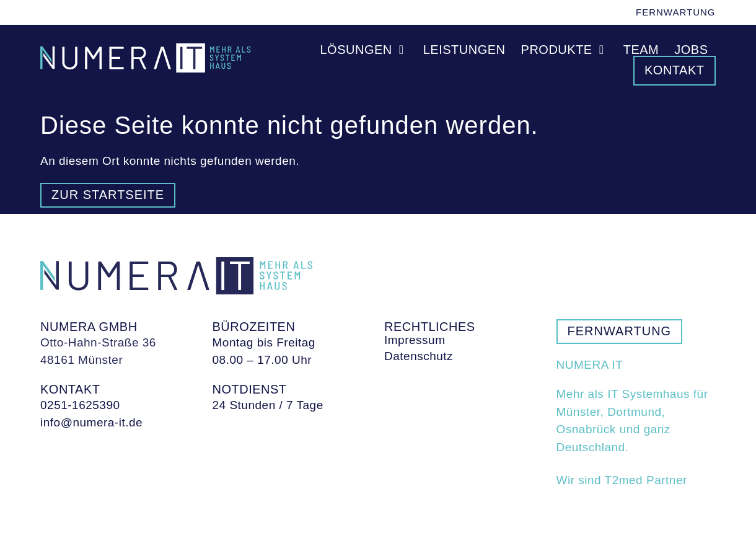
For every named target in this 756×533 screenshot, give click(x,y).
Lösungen (364, 50)
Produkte (565, 50)
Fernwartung (676, 12)
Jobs (691, 50)
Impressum (415, 340)
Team (641, 50)
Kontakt (674, 70)
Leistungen (464, 50)
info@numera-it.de (91, 422)
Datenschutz (419, 356)
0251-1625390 (80, 405)
